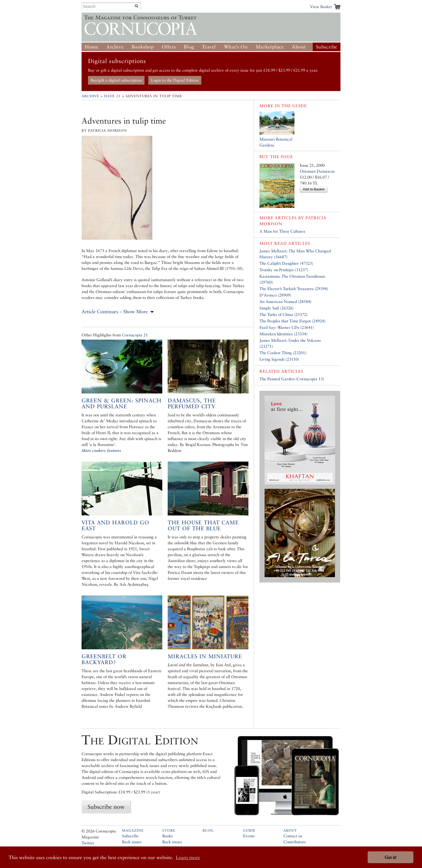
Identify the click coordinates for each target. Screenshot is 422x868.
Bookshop (143, 47)
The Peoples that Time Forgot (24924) (292, 321)
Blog (189, 47)
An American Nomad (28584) (285, 301)
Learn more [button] (188, 857)
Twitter (88, 843)
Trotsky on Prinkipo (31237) (284, 270)
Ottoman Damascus (317, 171)
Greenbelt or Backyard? (104, 659)
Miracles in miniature (205, 656)
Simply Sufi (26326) (277, 308)
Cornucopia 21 (135, 335)
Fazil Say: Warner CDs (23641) (287, 327)
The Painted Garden (277, 379)
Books (168, 836)
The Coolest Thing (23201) (283, 353)
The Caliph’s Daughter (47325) (286, 263)
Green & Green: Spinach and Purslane (122, 403)
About (299, 47)
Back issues (132, 842)
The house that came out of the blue (203, 525)
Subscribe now (106, 807)
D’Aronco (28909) (275, 295)
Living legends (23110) (279, 359)
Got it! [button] (391, 857)
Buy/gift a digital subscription (116, 80)
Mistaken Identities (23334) (283, 334)
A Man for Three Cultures (282, 231)
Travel (209, 47)
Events (249, 836)
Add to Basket (314, 189)
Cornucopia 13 (310, 379)
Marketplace (270, 47)
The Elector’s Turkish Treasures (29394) (294, 289)
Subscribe (327, 47)
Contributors (295, 842)
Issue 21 (112, 96)
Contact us (293, 836)
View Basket (321, 7)
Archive (115, 47)
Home (92, 47)
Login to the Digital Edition (175, 80)
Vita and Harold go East (115, 525)
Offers (169, 47)
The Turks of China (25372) (284, 314)
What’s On (236, 47)
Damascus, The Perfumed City (192, 403)
